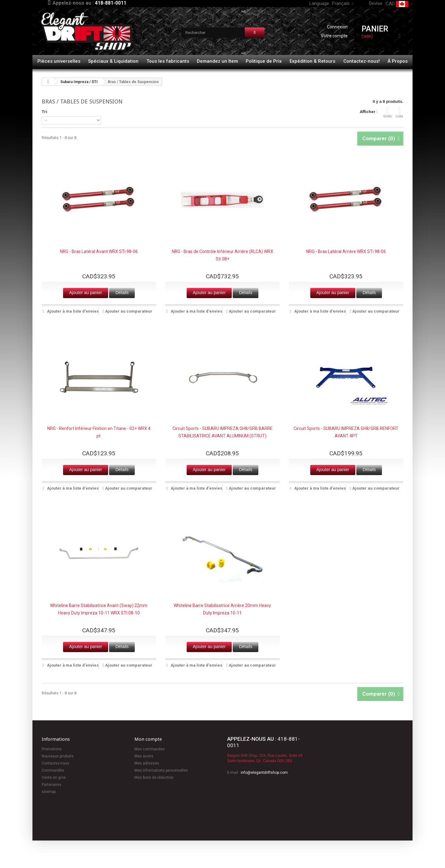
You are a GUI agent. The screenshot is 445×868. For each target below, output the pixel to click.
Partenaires (52, 785)
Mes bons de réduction (154, 777)
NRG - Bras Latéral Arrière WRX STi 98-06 (346, 251)
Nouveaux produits (58, 756)
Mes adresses (147, 763)
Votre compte (334, 36)
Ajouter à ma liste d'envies (72, 311)
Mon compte (148, 739)
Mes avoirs (144, 756)
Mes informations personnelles (161, 770)
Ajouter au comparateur (129, 311)
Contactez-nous (55, 763)
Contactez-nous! (362, 61)
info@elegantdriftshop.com (264, 773)
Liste (399, 113)
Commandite (53, 770)
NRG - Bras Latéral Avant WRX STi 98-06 (99, 251)
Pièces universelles (59, 61)
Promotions (52, 749)
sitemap (49, 792)
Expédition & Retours (312, 61)
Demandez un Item (217, 61)
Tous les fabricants (168, 61)
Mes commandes (150, 749)
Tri (44, 112)
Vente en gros (54, 777)
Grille (388, 113)
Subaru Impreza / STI (79, 82)
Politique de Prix (264, 61)
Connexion (337, 27)
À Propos (398, 61)
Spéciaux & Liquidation (113, 61)
